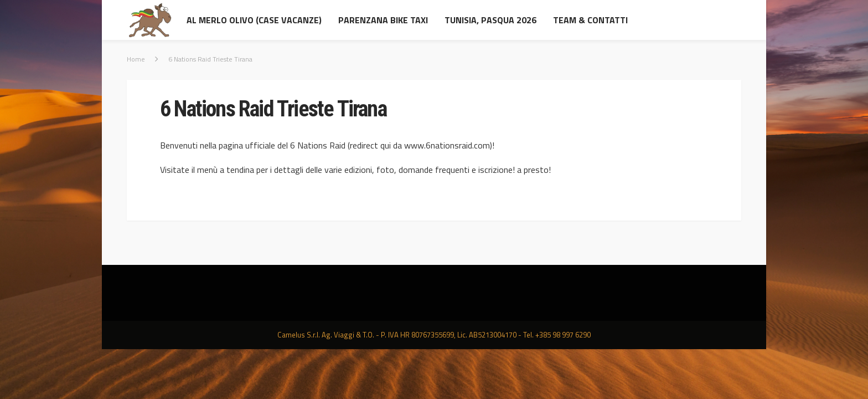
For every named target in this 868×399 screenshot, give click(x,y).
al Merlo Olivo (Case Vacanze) (254, 20)
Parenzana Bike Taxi (383, 20)
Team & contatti (590, 20)
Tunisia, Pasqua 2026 (490, 20)
